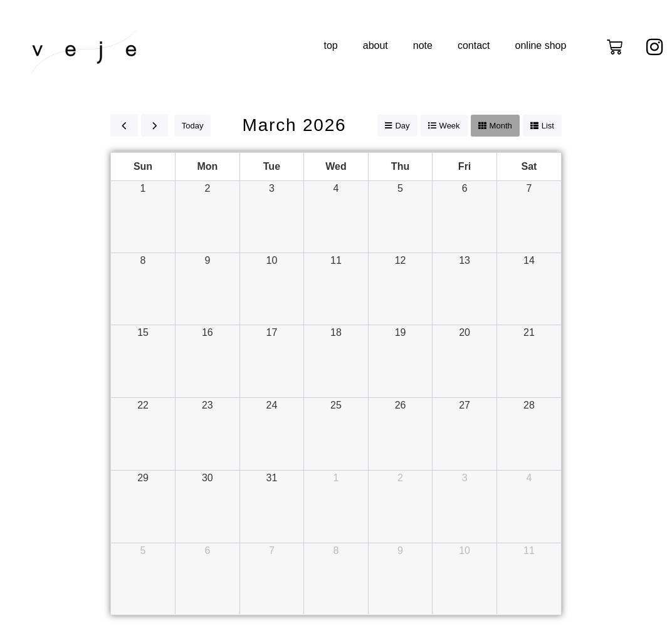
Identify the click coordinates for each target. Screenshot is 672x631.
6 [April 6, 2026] (207, 550)
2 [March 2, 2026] (207, 188)
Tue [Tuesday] (272, 166)
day (402, 126)
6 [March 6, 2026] (465, 188)
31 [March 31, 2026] (272, 478)
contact (474, 45)
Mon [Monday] (207, 166)
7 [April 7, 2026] (272, 550)
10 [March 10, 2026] (272, 260)
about (375, 45)
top (331, 45)
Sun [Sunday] (143, 166)
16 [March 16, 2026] (207, 332)
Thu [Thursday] (400, 166)
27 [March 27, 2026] (465, 405)
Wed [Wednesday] (336, 166)
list (548, 126)
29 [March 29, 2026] (143, 478)
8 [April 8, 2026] (336, 550)
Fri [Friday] (465, 166)
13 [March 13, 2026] (465, 260)
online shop (541, 45)
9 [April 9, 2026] (400, 550)
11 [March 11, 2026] (336, 260)
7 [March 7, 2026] (529, 188)
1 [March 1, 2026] (143, 188)
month (501, 126)
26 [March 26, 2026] (401, 405)
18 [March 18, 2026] (336, 332)
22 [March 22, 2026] (143, 405)
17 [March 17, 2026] (272, 332)
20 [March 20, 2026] (465, 332)
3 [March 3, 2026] (272, 188)
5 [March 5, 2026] (400, 188)
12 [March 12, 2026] (401, 260)
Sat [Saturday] (529, 166)
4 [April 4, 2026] (529, 478)
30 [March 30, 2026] (207, 478)
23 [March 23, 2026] (207, 405)
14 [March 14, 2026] (529, 260)
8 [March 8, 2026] (143, 260)
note (423, 45)
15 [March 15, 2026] (143, 332)
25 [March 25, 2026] (336, 405)
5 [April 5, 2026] (143, 550)
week (450, 126)
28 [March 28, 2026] (529, 405)
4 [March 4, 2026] (336, 188)
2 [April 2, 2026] (400, 478)
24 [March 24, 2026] (272, 405)
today (193, 126)
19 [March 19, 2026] (401, 332)
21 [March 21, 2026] (529, 332)
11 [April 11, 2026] (529, 550)
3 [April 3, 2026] (465, 478)
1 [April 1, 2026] (336, 478)
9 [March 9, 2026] (207, 260)
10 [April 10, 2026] (465, 550)
